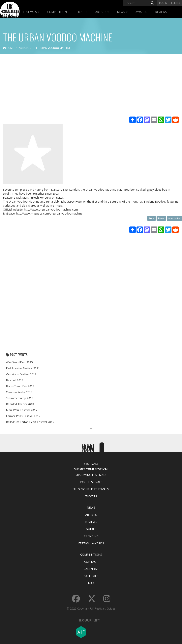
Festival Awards (91, 543)
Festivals (31, 12)
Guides (91, 529)
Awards (141, 12)
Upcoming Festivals (91, 475)
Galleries (91, 576)
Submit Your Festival (91, 469)
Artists (102, 12)
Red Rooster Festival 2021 (23, 368)
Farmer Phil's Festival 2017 (23, 416)
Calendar (91, 569)
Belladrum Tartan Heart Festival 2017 (30, 422)
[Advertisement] (91, 86)
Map (91, 583)
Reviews (161, 12)
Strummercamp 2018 (20, 398)
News (122, 12)
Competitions (58, 12)
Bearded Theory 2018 (20, 404)
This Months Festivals (91, 489)
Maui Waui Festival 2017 (22, 410)
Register (175, 3)
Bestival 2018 (15, 380)
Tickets (82, 12)
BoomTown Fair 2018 (20, 386)
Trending (91, 536)
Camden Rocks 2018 (19, 392)
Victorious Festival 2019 (21, 374)
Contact (91, 562)
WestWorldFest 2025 (19, 362)
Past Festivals (91, 482)
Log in (163, 3)
